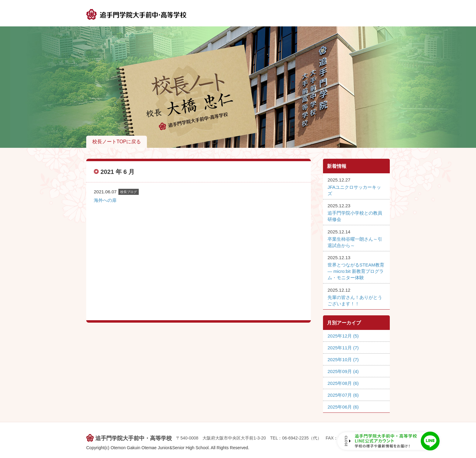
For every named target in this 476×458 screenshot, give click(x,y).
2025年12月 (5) (343, 336)
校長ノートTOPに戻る (117, 142)
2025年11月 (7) (343, 348)
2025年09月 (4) (343, 371)
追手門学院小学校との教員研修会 (355, 216)
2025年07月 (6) (343, 395)
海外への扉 (105, 200)
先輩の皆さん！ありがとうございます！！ (355, 300)
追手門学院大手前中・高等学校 (134, 438)
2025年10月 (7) (343, 360)
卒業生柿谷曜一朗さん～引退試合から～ (355, 242)
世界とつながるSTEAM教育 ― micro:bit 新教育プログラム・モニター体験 (356, 271)
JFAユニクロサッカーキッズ (354, 190)
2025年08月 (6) (343, 383)
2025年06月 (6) (343, 407)
